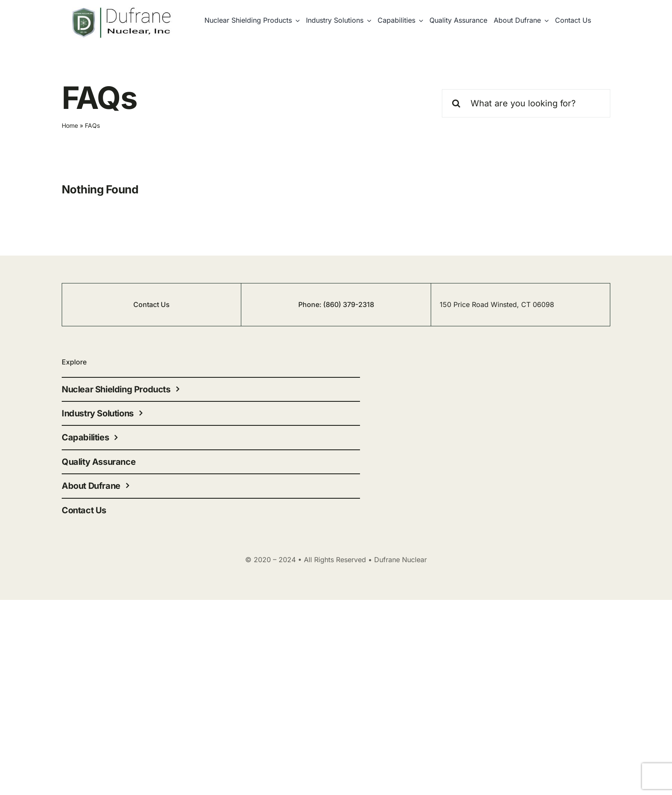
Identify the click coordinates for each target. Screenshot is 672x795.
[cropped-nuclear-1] (122, 11)
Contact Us (151, 304)
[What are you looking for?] (526, 103)
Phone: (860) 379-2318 (336, 304)
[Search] (456, 103)
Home (70, 125)
